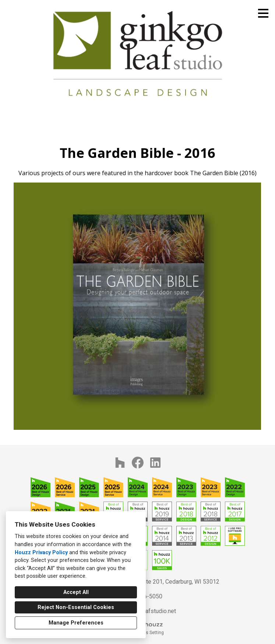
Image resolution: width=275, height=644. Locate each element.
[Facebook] (138, 463)
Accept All (76, 592)
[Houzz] (120, 463)
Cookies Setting (148, 633)
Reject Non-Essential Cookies (76, 607)
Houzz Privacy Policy (41, 553)
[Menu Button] (263, 13)
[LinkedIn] (155, 463)
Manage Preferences (76, 623)
